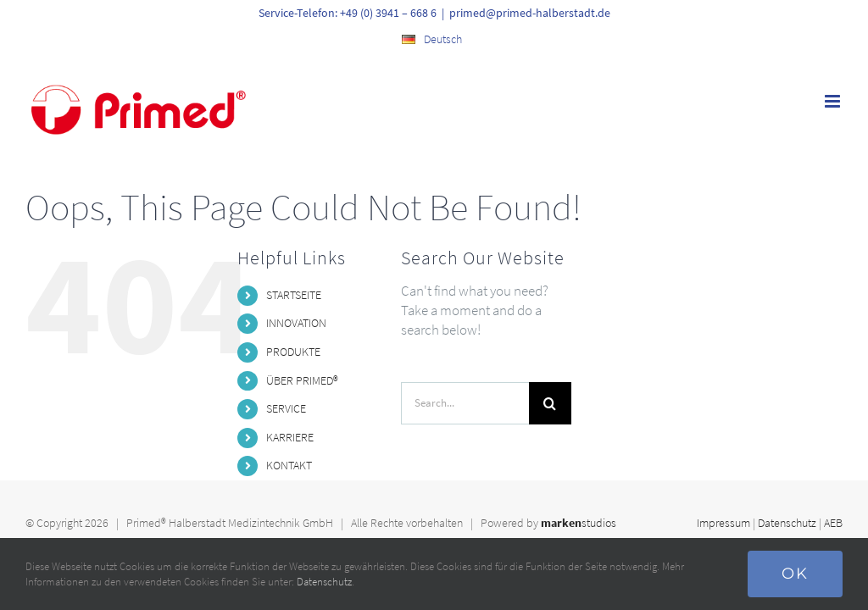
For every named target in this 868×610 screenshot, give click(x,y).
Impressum (723, 523)
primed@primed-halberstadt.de (530, 13)
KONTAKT (289, 465)
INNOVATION (296, 323)
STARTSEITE (294, 295)
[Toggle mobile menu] (834, 101)
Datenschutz (787, 523)
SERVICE (286, 408)
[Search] (550, 403)
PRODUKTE (293, 352)
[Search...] (465, 403)
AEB (833, 523)
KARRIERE (290, 437)
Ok (795, 574)
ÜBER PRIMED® (302, 380)
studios (579, 523)
